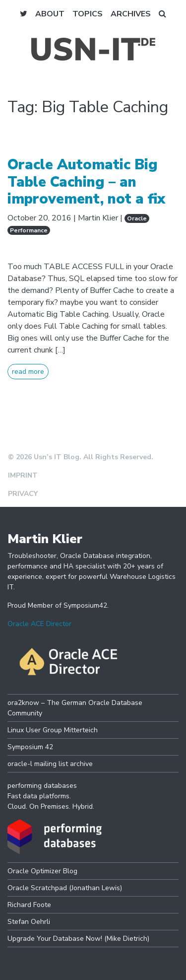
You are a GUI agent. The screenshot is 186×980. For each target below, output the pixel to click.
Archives (131, 14)
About (50, 14)
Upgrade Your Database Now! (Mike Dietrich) (78, 939)
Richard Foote (29, 905)
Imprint (23, 475)
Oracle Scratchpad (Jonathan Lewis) (65, 888)
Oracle (137, 218)
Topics (88, 14)
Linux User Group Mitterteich (53, 730)
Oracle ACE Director (39, 624)
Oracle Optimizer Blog (42, 871)
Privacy (23, 494)
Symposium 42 (30, 747)
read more (28, 372)
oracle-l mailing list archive (50, 764)
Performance (29, 230)
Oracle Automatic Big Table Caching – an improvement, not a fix (86, 182)
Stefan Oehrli (29, 922)
